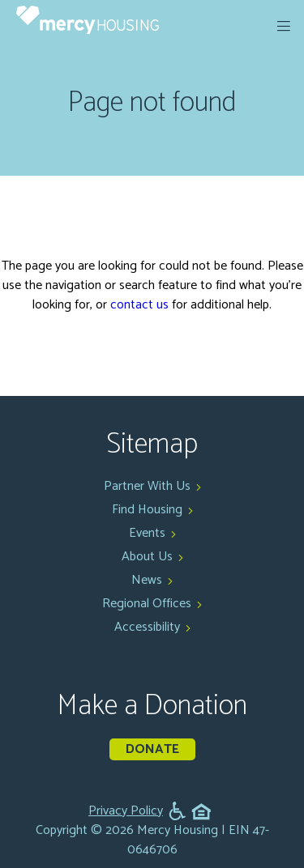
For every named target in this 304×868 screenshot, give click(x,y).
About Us (147, 557)
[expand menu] (284, 26)
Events (147, 533)
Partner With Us (147, 486)
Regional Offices (147, 604)
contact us (139, 305)
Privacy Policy (126, 811)
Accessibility (147, 627)
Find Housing (147, 510)
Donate (152, 749)
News (147, 580)
